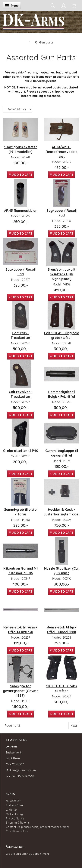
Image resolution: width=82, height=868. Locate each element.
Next (74, 726)
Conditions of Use (17, 831)
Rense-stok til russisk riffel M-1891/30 (20, 629)
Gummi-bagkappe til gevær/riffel (62, 453)
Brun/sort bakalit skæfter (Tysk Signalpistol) (61, 274)
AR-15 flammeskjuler (20, 210)
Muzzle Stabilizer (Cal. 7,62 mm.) (62, 571)
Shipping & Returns (18, 823)
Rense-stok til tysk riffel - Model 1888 (62, 629)
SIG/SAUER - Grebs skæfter (62, 688)
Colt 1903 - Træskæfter (20, 335)
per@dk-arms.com (24, 770)
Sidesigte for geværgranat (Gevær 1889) (20, 691)
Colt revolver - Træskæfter (21, 394)
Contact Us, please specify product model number (37, 827)
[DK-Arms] (33, 21)
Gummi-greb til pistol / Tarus (21, 512)
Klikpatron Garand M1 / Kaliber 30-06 (21, 571)
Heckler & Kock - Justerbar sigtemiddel (61, 512)
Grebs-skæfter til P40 (21, 451)
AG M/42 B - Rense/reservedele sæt (62, 152)
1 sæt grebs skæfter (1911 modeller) (21, 149)
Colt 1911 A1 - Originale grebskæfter (62, 335)
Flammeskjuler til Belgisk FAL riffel (61, 394)
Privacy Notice (15, 819)
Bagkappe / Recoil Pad (61, 213)
